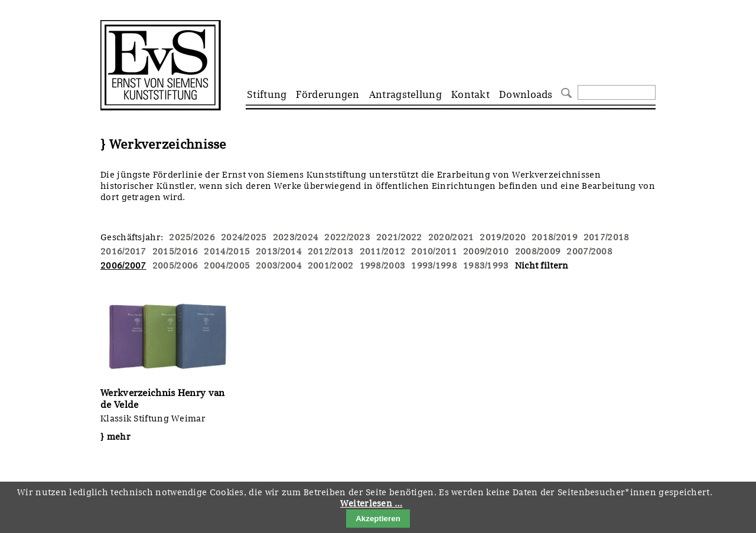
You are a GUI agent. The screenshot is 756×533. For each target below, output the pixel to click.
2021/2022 (399, 237)
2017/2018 (607, 237)
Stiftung (267, 94)
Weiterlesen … (372, 503)
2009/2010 (486, 251)
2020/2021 (451, 237)
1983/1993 (486, 266)
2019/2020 (503, 237)
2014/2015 (227, 251)
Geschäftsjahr (131, 237)
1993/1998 (434, 266)
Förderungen (328, 94)
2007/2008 (589, 251)
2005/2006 (175, 266)
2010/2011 (434, 251)
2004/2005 (227, 266)
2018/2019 (555, 237)
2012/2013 (331, 251)
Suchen (565, 92)
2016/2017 (123, 251)
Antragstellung (405, 94)
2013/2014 (279, 251)
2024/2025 (244, 237)
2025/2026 (192, 237)
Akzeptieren (378, 519)
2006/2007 (123, 266)
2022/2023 (347, 237)
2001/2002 (331, 266)
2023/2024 (296, 237)
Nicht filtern (542, 266)
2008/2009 (538, 251)
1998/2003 (383, 266)
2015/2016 (175, 251)
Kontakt (470, 94)
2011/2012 (383, 251)
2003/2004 (279, 266)
